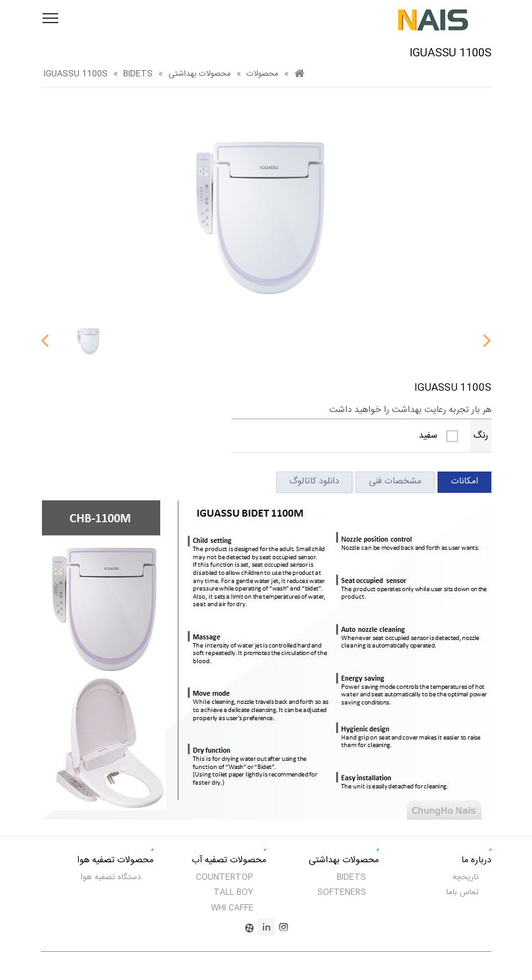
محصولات (263, 74)
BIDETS (138, 74)
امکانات (464, 482)
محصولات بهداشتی (200, 74)
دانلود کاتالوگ (314, 482)
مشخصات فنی (395, 482)
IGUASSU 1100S (76, 74)
